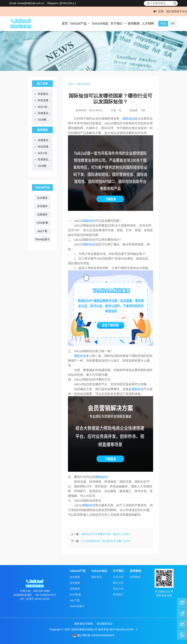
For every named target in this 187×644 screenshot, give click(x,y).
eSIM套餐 (42, 223)
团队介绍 (118, 583)
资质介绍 (118, 589)
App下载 (42, 231)
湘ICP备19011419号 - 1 (123, 629)
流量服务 (42, 214)
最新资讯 (97, 577)
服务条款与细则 (84, 624)
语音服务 (42, 206)
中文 (163, 24)
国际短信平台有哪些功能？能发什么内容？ (107, 534)
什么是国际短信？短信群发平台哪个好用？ (107, 541)
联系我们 (118, 595)
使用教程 (134, 24)
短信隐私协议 (105, 624)
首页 (65, 24)
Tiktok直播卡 (42, 239)
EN (173, 24)
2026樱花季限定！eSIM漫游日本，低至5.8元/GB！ (44, 120)
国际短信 (129, 119)
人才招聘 (148, 24)
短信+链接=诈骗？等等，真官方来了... (44, 107)
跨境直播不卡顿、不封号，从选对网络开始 (44, 100)
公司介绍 (118, 577)
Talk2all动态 (100, 24)
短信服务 (42, 198)
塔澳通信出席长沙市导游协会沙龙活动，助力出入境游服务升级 (44, 113)
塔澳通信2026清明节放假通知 (44, 94)
